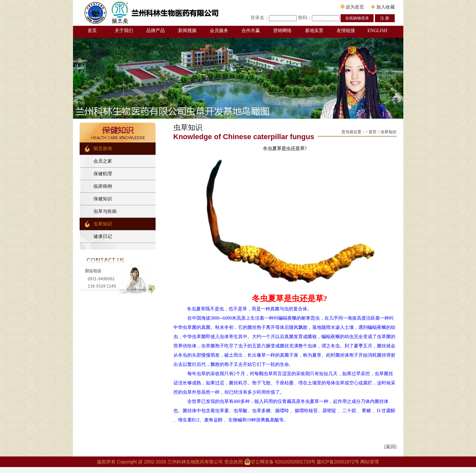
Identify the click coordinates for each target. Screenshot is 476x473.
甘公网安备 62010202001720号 (280, 462)
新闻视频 (187, 31)
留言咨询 (103, 149)
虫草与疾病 (105, 211)
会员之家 (103, 161)
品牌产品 (156, 31)
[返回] (390, 447)
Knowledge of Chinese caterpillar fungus (244, 137)
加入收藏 (383, 7)
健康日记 (103, 236)
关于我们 (124, 31)
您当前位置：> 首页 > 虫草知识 (369, 132)
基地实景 (314, 31)
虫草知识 (103, 224)
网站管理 (370, 462)
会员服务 (219, 31)
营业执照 (234, 462)
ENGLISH (378, 31)
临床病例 (103, 186)
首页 (92, 31)
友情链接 (346, 31)
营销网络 (282, 31)
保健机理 (103, 174)
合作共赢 (251, 31)
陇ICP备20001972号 (338, 462)
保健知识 (103, 199)
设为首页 (352, 7)
